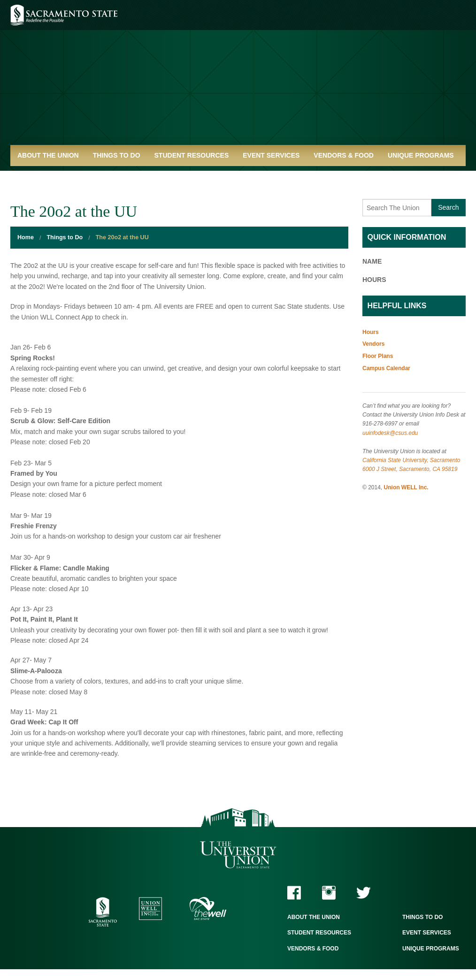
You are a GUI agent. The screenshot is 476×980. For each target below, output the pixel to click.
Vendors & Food (344, 155)
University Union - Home (238, 77)
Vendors (373, 344)
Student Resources (192, 155)
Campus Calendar (386, 368)
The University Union (238, 855)
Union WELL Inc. (406, 487)
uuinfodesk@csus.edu (390, 433)
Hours (371, 332)
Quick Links (39, 176)
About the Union (48, 155)
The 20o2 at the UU (122, 237)
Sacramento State (64, 15)
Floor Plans (378, 356)
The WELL (208, 908)
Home (26, 237)
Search (448, 207)
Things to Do (117, 155)
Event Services (271, 155)
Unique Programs (421, 155)
